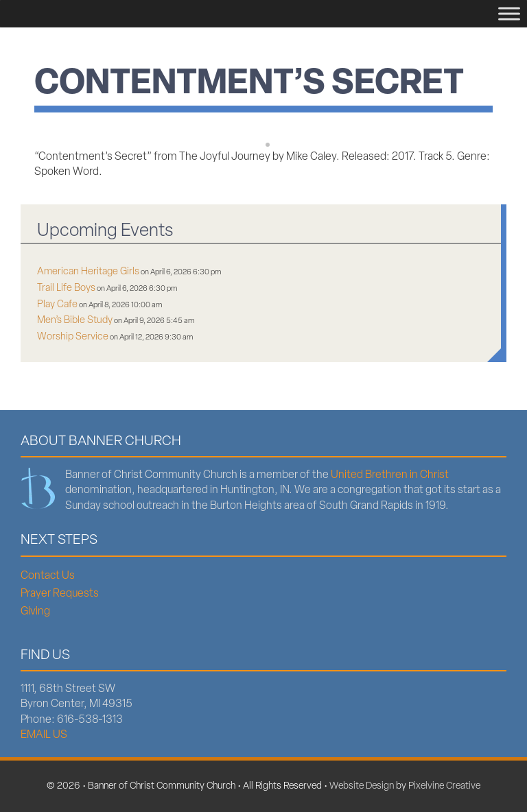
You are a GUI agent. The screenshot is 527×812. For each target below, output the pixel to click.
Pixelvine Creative (444, 786)
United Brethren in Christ (390, 475)
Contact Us (48, 576)
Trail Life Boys (66, 288)
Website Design (362, 786)
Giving (35, 612)
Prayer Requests (60, 594)
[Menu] (509, 13)
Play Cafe (57, 305)
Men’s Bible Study (75, 321)
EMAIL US (44, 735)
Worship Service (73, 337)
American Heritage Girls (88, 272)
